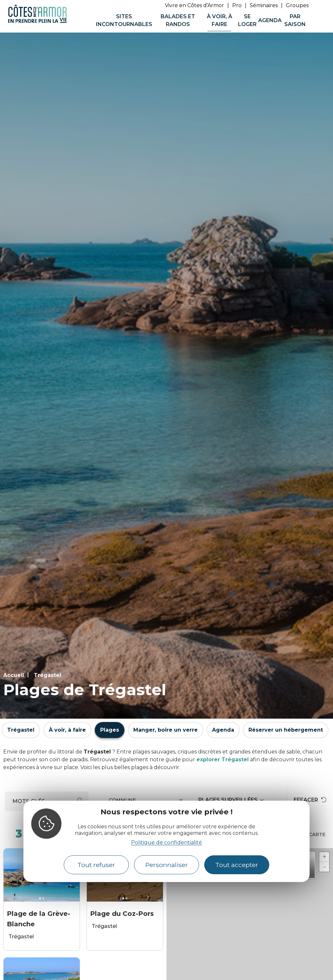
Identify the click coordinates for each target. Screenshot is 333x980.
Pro (237, 5)
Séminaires (264, 5)
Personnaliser (167, 865)
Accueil (14, 675)
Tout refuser (96, 865)
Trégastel (47, 675)
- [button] (325, 867)
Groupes (297, 5)
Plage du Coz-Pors (122, 914)
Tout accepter (237, 865)
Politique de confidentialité (166, 842)
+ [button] (324, 857)
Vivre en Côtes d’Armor (194, 5)
